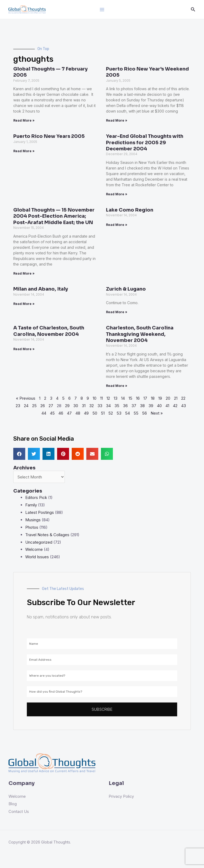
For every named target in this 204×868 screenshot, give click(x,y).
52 (111, 413)
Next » (157, 413)
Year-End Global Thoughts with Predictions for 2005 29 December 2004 (145, 142)
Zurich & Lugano (126, 289)
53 (119, 413)
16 (138, 398)
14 (123, 398)
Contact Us (19, 811)
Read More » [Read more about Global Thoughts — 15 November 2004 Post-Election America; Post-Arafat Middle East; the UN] (24, 273)
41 (167, 406)
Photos (32, 527)
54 (127, 413)
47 (69, 413)
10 (95, 398)
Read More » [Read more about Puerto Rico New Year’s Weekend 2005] (117, 120)
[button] (19, 454)
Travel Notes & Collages (47, 535)
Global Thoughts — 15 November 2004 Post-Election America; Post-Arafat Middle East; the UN (54, 216)
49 (86, 413)
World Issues (37, 557)
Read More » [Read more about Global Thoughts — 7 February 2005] (24, 120)
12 (108, 398)
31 (84, 406)
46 (61, 413)
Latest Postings (40, 512)
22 (183, 398)
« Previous (26, 398)
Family (31, 505)
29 (67, 406)
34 (108, 406)
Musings (33, 520)
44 (44, 413)
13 (116, 398)
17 (145, 398)
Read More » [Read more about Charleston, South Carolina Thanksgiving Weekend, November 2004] (117, 386)
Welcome (34, 549)
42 (175, 406)
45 (52, 413)
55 (136, 413)
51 (103, 413)
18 (153, 398)
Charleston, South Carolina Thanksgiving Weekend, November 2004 (140, 334)
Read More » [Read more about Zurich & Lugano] (117, 312)
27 (51, 406)
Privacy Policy (122, 796)
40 (159, 406)
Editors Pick (36, 497)
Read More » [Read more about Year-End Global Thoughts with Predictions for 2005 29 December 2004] (117, 194)
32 (92, 406)
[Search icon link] (193, 9)
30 (76, 406)
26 (43, 406)
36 (125, 406)
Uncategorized (39, 542)
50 (95, 413)
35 (117, 406)
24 (26, 406)
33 (100, 406)
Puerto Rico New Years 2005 (49, 136)
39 (151, 406)
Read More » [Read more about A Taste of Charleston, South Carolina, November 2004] (24, 349)
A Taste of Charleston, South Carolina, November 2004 (49, 331)
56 (144, 413)
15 (130, 398)
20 (168, 398)
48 (78, 413)
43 (184, 406)
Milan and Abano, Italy (41, 289)
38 (142, 406)
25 (34, 406)
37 (134, 406)
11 (101, 398)
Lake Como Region (130, 210)
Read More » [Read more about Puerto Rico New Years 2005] (24, 151)
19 (160, 398)
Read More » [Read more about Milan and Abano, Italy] (24, 304)
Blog (13, 804)
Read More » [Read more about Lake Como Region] (117, 225)
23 (18, 406)
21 (176, 398)
